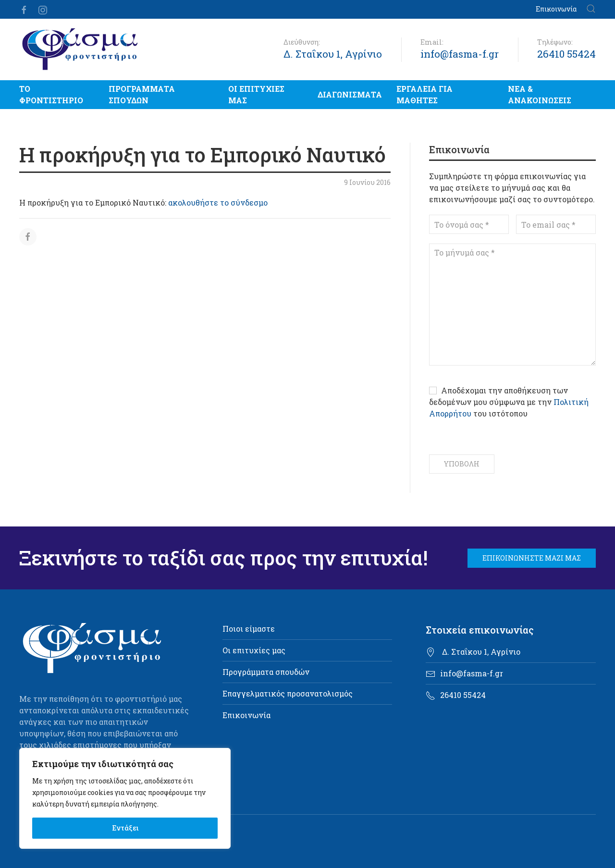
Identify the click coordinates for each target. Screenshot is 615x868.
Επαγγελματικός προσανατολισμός (288, 693)
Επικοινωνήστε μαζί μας (532, 558)
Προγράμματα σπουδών (142, 94)
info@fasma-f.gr (460, 54)
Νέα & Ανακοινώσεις (540, 94)
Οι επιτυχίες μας (256, 94)
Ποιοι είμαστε (249, 629)
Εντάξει (125, 828)
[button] (591, 10)
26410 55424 (566, 54)
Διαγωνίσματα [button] (350, 94)
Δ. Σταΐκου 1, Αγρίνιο (333, 54)
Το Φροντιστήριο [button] (51, 94)
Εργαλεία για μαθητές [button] (424, 94)
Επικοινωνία (556, 9)
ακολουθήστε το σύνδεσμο (218, 202)
